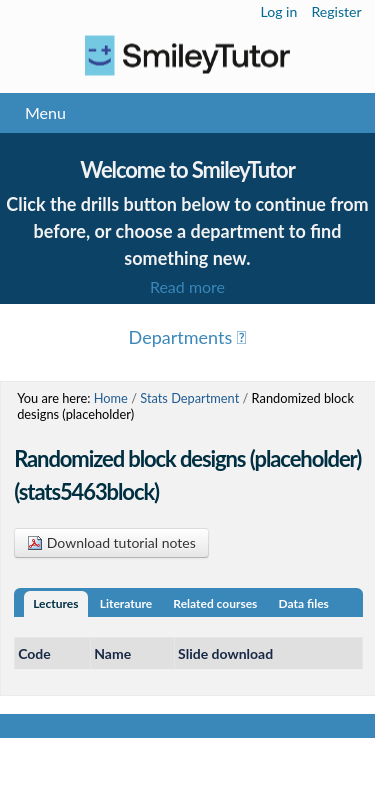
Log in (279, 11)
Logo (187, 55)
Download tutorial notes (111, 542)
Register (336, 11)
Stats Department (189, 398)
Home (111, 398)
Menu (45, 112)
